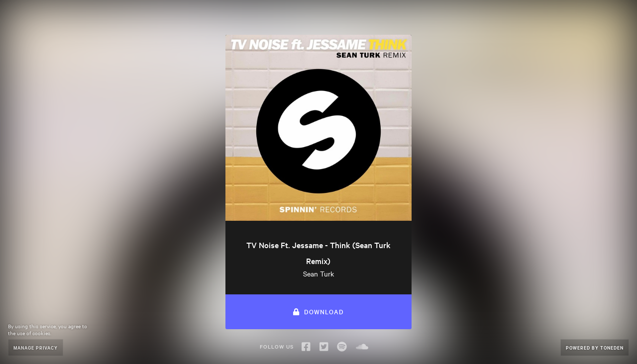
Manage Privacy (36, 347)
